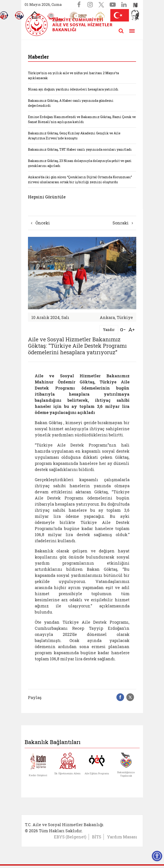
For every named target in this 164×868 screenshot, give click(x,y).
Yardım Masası (122, 837)
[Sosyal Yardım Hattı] (19, 15)
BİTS (97, 837)
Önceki (40, 223)
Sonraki (123, 223)
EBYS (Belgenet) (70, 837)
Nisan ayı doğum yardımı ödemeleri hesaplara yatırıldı (73, 89)
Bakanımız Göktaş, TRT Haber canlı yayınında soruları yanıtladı (80, 149)
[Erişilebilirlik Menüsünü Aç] (157, 856)
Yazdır (109, 329)
